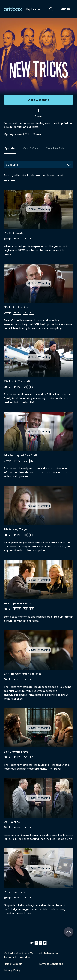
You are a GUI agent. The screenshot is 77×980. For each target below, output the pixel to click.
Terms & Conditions (51, 964)
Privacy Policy (12, 970)
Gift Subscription (49, 953)
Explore (33, 10)
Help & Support (13, 964)
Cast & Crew (31, 148)
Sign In (65, 9)
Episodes (10, 148)
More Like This (55, 148)
